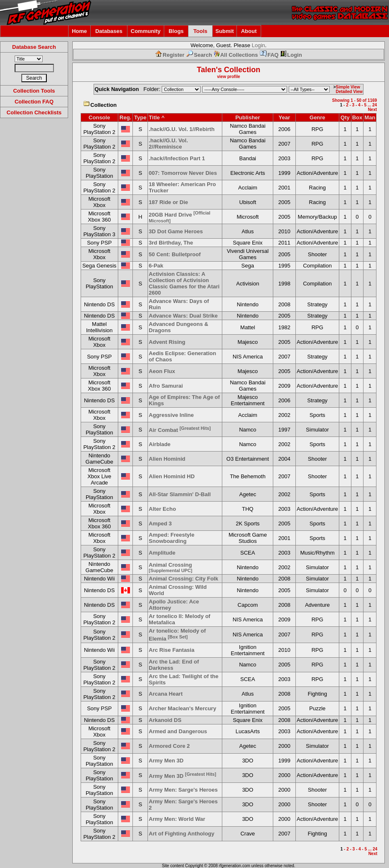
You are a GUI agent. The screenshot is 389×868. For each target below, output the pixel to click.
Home (79, 31)
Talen (206, 70)
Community (146, 31)
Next (372, 110)
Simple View (348, 87)
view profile (228, 77)
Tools (201, 31)
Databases (109, 31)
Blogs (176, 31)
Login (259, 45)
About (249, 31)
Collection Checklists (34, 112)
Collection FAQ (34, 102)
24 (375, 105)
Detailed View (349, 92)
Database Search (34, 47)
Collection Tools (34, 91)
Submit (224, 31)
